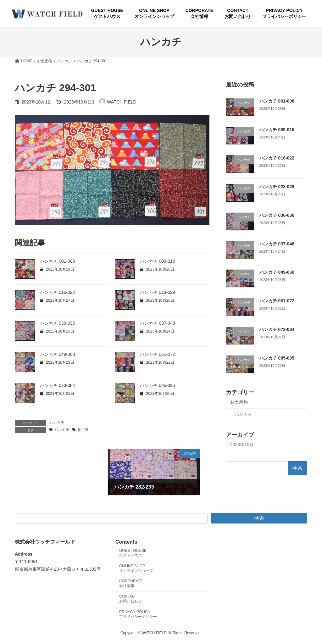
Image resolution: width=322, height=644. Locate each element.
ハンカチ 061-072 (157, 354)
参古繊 (83, 430)
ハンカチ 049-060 (57, 354)
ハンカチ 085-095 (157, 385)
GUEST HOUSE (133, 553)
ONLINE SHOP (136, 568)
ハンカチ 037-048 (157, 323)
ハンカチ (57, 423)
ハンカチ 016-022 (57, 292)
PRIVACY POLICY (138, 614)
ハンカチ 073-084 (57, 385)
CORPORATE (131, 584)
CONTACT (130, 599)
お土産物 (239, 402)
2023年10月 (242, 444)
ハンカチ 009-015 (157, 261)
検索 (259, 518)
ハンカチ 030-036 (57, 323)
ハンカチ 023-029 (157, 292)
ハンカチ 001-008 (57, 261)
